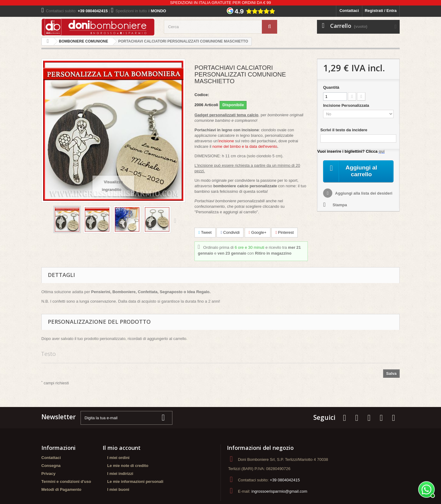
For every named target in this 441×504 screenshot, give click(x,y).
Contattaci (349, 11)
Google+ (258, 232)
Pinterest (285, 232)
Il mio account (122, 448)
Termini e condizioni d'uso (66, 482)
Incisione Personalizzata (347, 105)
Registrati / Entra (381, 11)
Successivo (176, 220)
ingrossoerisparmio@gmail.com (279, 491)
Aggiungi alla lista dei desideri (363, 194)
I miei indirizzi (120, 474)
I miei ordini (118, 458)
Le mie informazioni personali (135, 482)
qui (382, 151)
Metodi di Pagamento (61, 489)
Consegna (51, 466)
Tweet (205, 232)
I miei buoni (118, 489)
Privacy (48, 474)
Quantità (331, 87)
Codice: (202, 95)
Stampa (340, 205)
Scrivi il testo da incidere (344, 130)
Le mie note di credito (128, 466)
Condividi (230, 232)
